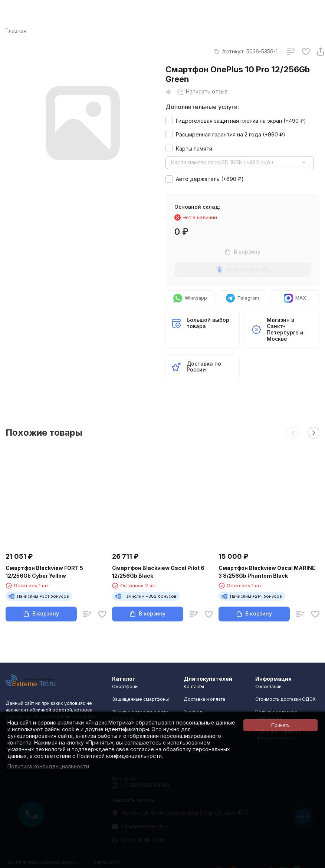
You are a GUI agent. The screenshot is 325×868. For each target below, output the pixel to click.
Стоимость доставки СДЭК (285, 699)
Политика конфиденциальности (48, 766)
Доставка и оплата (204, 699)
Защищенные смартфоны (140, 699)
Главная (16, 31)
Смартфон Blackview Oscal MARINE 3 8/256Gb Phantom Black (267, 572)
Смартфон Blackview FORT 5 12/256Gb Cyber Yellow (44, 572)
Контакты (194, 687)
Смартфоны (125, 687)
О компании (268, 687)
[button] (293, 433)
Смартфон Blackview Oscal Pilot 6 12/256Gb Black (158, 572)
